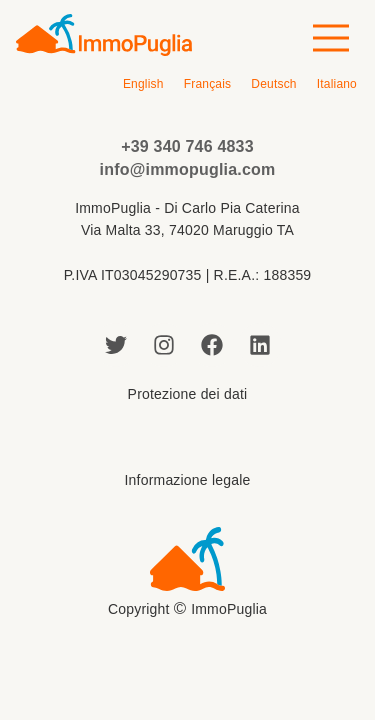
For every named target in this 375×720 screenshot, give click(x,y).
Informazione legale (188, 480)
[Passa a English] (143, 84)
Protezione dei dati (188, 394)
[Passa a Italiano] (337, 84)
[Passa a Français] (208, 84)
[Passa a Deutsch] (273, 84)
